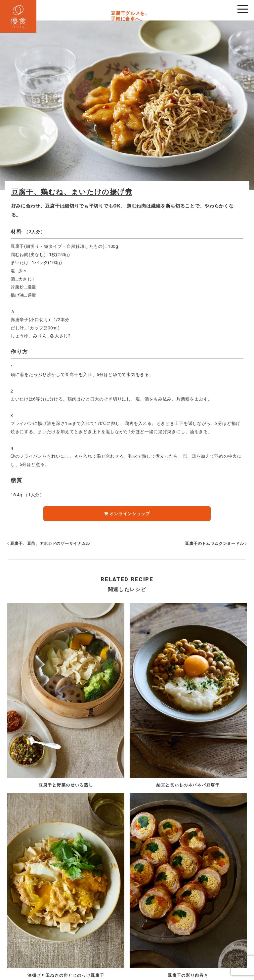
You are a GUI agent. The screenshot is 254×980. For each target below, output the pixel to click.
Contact (152, 958)
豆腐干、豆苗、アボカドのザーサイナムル (49, 544)
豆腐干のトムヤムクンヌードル (215, 544)
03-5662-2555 (113, 931)
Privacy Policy (107, 958)
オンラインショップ (127, 514)
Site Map (133, 958)
